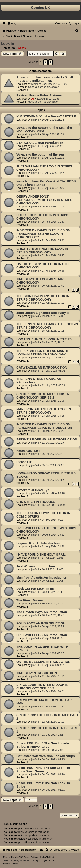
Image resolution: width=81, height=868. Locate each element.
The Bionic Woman (30, 600)
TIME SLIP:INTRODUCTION (37, 673)
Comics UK (40, 8)
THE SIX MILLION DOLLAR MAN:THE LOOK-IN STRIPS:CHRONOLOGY (44, 353)
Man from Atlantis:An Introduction (42, 577)
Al (33, 99)
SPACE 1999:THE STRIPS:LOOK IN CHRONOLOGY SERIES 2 (42, 686)
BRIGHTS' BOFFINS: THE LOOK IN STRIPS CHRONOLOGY (42, 251)
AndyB (22, 48)
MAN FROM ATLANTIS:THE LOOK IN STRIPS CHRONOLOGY (44, 411)
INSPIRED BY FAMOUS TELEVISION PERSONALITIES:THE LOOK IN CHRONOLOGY (43, 234)
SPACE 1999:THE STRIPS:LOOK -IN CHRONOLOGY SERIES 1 (43, 396)
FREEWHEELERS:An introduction (42, 635)
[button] (51, 62)
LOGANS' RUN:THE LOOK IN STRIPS (44, 339)
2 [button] (45, 62)
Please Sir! (24, 462)
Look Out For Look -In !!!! (35, 589)
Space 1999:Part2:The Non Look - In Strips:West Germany (43, 770)
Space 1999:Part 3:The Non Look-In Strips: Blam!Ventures (43, 745)
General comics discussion (44, 87)
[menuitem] (12, 24)
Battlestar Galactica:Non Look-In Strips (46, 756)
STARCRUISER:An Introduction (40, 143)
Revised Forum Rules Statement (40, 95)
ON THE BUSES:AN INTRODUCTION (43, 662)
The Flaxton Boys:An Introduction (42, 612)
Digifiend (36, 84)
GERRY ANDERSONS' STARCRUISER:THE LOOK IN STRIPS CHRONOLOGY (44, 200)
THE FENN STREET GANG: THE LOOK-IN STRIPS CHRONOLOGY (47, 326)
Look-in (8, 43)
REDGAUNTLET (28, 451)
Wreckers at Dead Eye (33, 490)
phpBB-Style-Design (45, 861)
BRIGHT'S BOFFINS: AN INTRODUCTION (47, 439)
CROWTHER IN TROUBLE (36, 502)
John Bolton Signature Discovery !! (43, 313)
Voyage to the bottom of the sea (40, 154)
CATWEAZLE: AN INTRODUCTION (42, 368)
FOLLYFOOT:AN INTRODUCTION (41, 623)
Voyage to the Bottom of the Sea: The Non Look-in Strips (44, 129)
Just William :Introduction (36, 566)
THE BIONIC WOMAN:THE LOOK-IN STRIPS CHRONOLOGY (43, 298)
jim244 (35, 120)
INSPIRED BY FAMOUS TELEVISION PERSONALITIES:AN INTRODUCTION (44, 426)
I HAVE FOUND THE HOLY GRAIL (41, 555)
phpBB (19, 857)
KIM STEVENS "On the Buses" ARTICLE (46, 116)
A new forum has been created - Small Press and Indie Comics (45, 79)
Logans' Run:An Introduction (38, 543)
